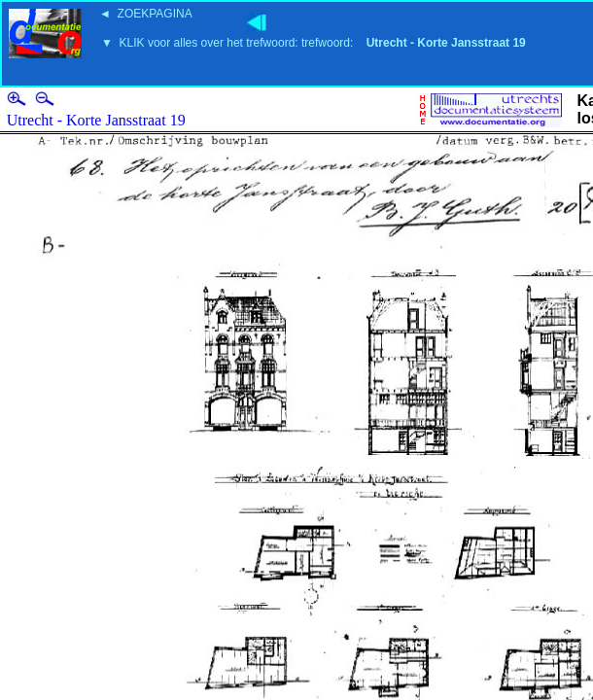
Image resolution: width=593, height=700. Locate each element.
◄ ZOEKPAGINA (146, 14)
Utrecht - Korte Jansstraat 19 (96, 120)
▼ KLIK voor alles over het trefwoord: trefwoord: (314, 43)
